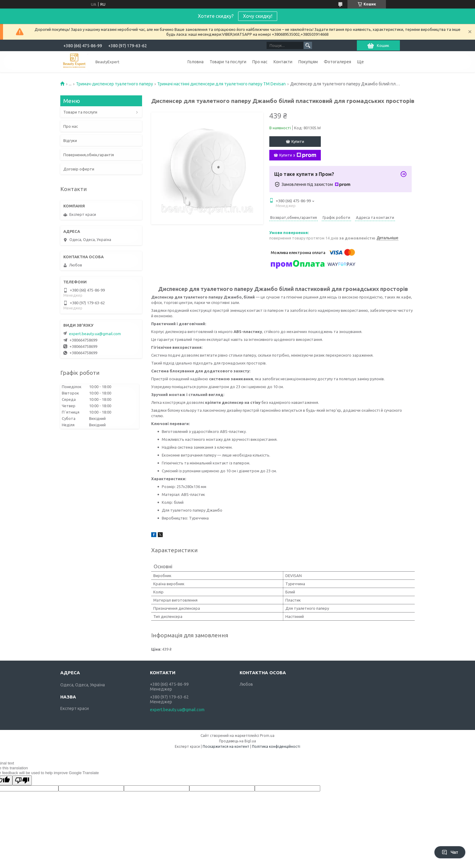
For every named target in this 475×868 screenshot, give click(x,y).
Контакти (283, 62)
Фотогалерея (337, 62)
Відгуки (70, 140)
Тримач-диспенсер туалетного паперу (115, 84)
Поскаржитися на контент (226, 746)
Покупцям (308, 62)
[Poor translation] (22, 780)
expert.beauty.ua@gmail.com (95, 334)
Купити (298, 141)
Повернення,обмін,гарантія (89, 155)
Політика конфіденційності (276, 746)
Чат (450, 852)
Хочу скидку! (258, 16)
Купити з (298, 155)
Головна (196, 62)
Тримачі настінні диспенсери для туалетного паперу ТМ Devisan (221, 84)
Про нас (260, 62)
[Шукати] (308, 45)
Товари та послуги (228, 62)
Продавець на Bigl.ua (237, 741)
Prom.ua (267, 736)
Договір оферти (79, 169)
